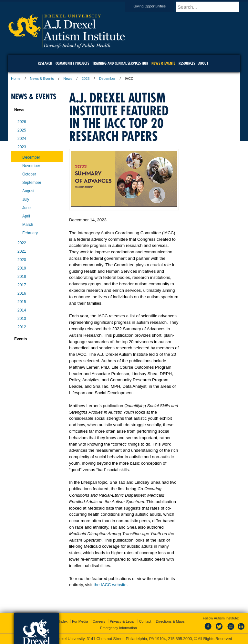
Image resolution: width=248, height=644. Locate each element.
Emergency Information (119, 628)
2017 (22, 285)
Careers (99, 621)
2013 (22, 319)
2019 (22, 268)
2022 (22, 243)
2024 (22, 139)
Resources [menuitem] (187, 63)
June (26, 208)
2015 (22, 302)
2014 (22, 310)
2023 (86, 79)
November (31, 166)
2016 (22, 293)
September (32, 183)
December (107, 79)
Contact (145, 621)
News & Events (42, 79)
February (30, 233)
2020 (22, 260)
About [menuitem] (203, 63)
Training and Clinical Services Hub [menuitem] (120, 63)
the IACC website (110, 585)
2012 (22, 327)
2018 (22, 277)
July (26, 199)
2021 (22, 251)
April (26, 216)
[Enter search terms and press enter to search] (211, 7)
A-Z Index (60, 621)
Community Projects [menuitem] (72, 63)
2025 (22, 130)
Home (16, 79)
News (68, 79)
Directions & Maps (170, 621)
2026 (22, 122)
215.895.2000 (180, 639)
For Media (80, 621)
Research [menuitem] (45, 63)
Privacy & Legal (122, 621)
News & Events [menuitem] (163, 63)
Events (21, 339)
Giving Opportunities (156, 6)
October (29, 174)
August (28, 191)
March (28, 225)
